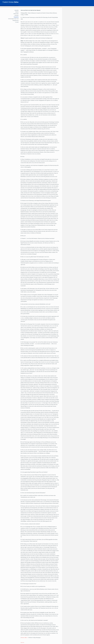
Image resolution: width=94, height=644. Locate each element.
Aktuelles (17, 10)
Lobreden (16, 15)
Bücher (17, 12)
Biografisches (16, 20)
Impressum (22, 642)
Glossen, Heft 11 (24, 638)
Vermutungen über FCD (13, 19)
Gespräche (16, 17)
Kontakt (17, 22)
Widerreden (16, 14)
